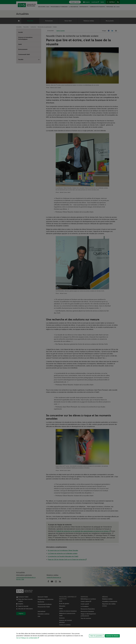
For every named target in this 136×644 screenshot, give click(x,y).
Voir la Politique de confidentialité (27, 638)
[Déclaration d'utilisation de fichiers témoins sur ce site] (68, 636)
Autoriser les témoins (112, 636)
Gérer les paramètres (97, 636)
